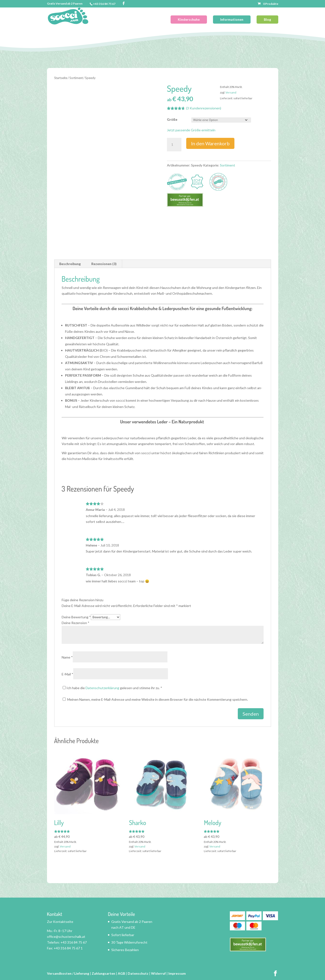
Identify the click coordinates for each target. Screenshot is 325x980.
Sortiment (76, 78)
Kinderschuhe (189, 19)
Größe (172, 119)
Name (67, 657)
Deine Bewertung (76, 617)
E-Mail (67, 674)
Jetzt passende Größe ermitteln (191, 130)
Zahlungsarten (103, 973)
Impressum (177, 973)
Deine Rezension (76, 623)
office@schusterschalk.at (66, 937)
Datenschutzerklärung (102, 688)
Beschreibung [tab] (70, 264)
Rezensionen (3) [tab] (104, 264)
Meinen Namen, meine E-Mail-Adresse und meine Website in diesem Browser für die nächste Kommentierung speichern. (158, 699)
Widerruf (158, 973)
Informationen (232, 19)
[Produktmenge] (174, 145)
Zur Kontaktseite (60, 922)
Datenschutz (138, 973)
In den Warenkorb (210, 143)
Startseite (61, 78)
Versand (231, 92)
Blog (267, 19)
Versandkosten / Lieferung (68, 973)
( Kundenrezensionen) (204, 108)
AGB (121, 973)
